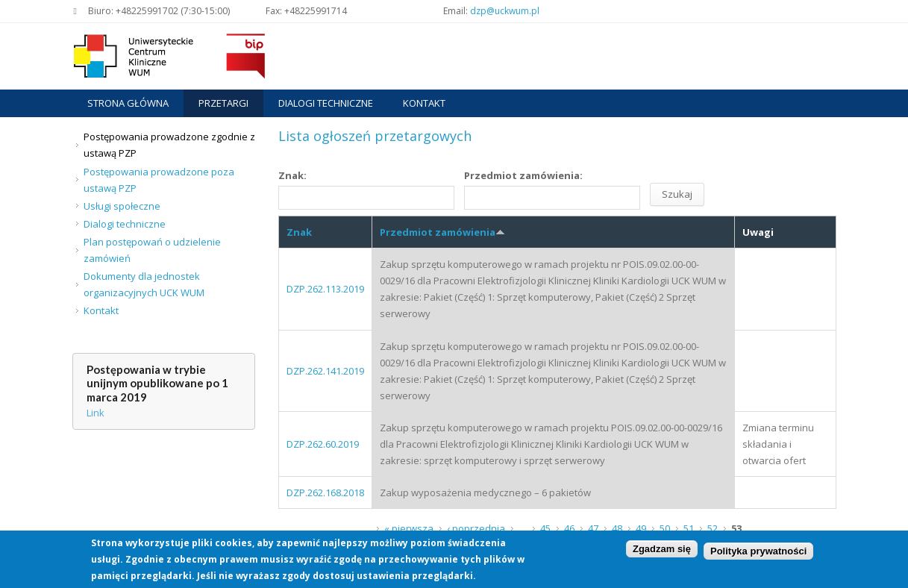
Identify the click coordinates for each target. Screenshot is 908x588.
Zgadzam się (662, 551)
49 (641, 528)
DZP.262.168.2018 (325, 492)
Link (96, 413)
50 (665, 528)
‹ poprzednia (476, 528)
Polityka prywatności (758, 553)
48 (617, 528)
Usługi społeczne (122, 206)
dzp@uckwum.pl (505, 11)
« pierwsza (409, 528)
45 (545, 528)
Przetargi (223, 103)
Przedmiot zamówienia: (523, 175)
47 (593, 528)
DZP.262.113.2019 (325, 289)
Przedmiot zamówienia (442, 232)
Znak (299, 232)
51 (689, 528)
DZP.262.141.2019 (325, 371)
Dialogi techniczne (326, 103)
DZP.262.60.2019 (323, 444)
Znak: (292, 175)
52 (713, 528)
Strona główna (128, 103)
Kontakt (424, 103)
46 (569, 528)
